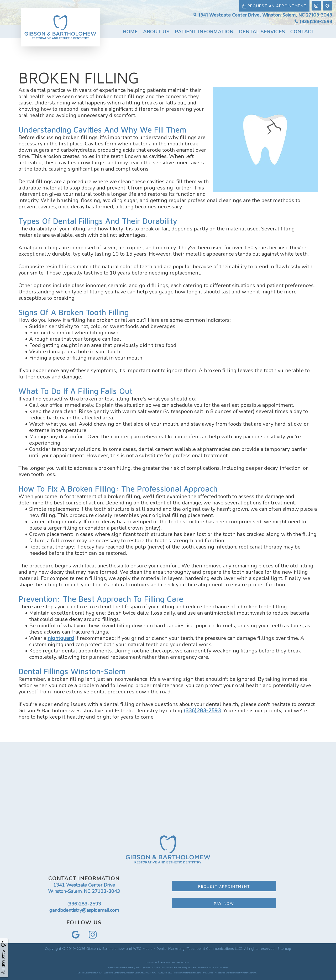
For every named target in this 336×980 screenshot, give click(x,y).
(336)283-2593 (313, 21)
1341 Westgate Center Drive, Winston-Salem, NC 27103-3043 (262, 14)
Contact (302, 31)
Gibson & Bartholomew (106, 948)
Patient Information (204, 31)
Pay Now (224, 903)
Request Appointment (224, 886)
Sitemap (284, 948)
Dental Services (262, 31)
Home (130, 31)
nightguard (61, 638)
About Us (156, 31)
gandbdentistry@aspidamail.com (84, 910)
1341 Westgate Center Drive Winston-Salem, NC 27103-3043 (84, 888)
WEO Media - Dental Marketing (159, 948)
